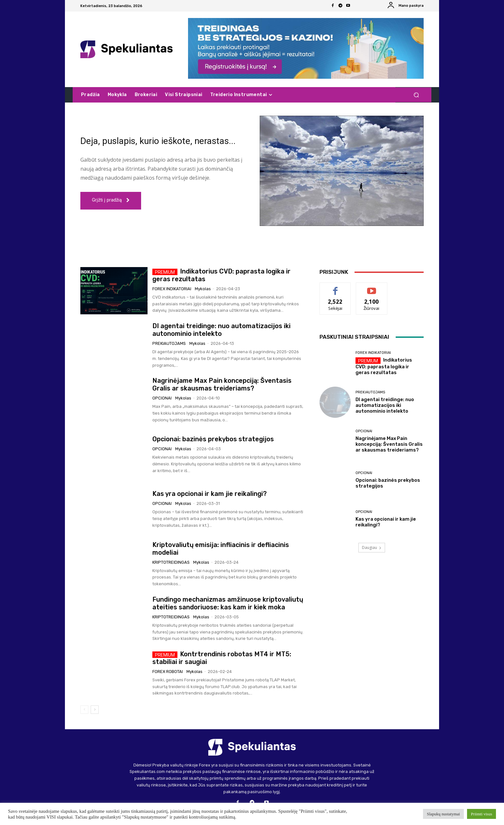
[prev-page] (84, 710)
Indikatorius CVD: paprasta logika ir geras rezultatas (384, 366)
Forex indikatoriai (172, 289)
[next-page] (95, 710)
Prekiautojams (169, 343)
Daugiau (372, 547)
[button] (416, 95)
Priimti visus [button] (482, 814)
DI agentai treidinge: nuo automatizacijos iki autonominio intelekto (221, 330)
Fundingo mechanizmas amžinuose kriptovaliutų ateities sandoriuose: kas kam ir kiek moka (228, 603)
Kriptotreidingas (171, 562)
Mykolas (203, 289)
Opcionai (162, 398)
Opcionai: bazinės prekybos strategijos (213, 439)
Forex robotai (168, 672)
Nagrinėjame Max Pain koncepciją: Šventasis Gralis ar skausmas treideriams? (222, 384)
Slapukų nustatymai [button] (443, 814)
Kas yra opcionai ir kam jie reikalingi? (210, 494)
